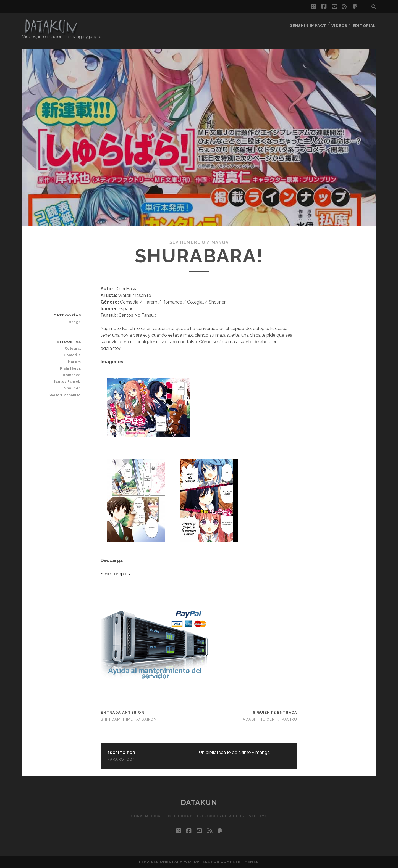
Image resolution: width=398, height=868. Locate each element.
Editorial (365, 23)
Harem (75, 362)
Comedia (73, 355)
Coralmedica (144, 816)
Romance (72, 375)
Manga (220, 242)
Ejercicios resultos (221, 816)
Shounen (73, 388)
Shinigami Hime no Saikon (129, 719)
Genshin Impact (308, 23)
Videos (339, 23)
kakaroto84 (121, 759)
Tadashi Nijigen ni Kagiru (269, 719)
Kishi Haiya (71, 368)
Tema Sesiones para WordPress (174, 862)
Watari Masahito (66, 395)
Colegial (73, 348)
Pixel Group (178, 816)
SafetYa (259, 816)
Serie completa (116, 574)
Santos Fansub (68, 382)
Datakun (199, 803)
